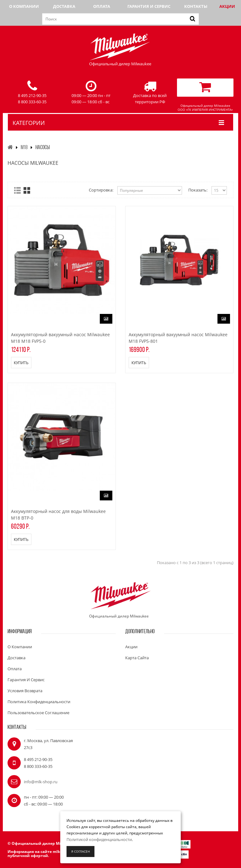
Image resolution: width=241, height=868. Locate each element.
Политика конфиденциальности (39, 702)
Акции (227, 6)
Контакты (196, 6)
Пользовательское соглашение (38, 713)
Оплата (102, 6)
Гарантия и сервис (149, 6)
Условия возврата (25, 691)
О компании (24, 6)
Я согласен (80, 851)
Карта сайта (137, 658)
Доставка (64, 6)
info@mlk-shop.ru (41, 782)
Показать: (198, 190)
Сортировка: (101, 190)
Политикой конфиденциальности (99, 839)
